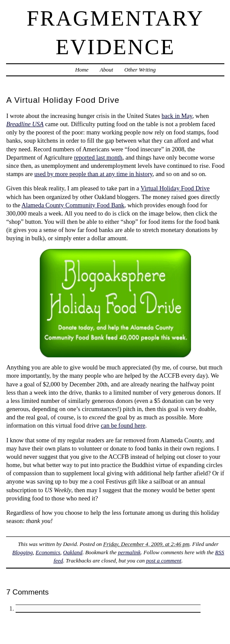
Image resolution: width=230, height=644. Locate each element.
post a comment (164, 561)
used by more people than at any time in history (93, 174)
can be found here (123, 425)
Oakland (73, 552)
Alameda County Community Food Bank (73, 205)
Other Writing (140, 70)
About (106, 70)
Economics (48, 552)
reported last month (98, 157)
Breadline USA (25, 124)
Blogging (23, 552)
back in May (177, 116)
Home (82, 70)
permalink (129, 552)
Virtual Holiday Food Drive (175, 188)
